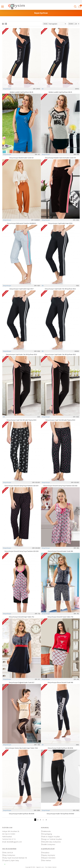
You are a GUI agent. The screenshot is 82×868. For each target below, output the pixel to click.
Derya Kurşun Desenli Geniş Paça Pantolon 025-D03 (22, 551)
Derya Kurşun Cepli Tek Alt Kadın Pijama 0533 (22, 420)
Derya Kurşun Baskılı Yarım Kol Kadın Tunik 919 (60, 158)
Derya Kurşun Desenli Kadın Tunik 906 (60, 551)
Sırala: (46, 24)
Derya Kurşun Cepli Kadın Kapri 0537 (22, 289)
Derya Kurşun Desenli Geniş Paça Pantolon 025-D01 (22, 486)
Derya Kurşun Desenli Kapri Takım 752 (22, 617)
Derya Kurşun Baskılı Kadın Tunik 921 (22, 158)
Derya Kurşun (7, 89)
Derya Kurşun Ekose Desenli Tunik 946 (60, 682)
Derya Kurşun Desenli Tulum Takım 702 (60, 617)
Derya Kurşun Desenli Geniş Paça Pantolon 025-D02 (60, 486)
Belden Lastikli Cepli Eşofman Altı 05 (22, 92)
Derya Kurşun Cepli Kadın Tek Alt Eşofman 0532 (60, 289)
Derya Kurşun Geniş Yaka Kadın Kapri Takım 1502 (22, 748)
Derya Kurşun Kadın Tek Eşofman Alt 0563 (60, 814)
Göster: (71, 24)
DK (43, 89)
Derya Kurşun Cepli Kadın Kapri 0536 (60, 223)
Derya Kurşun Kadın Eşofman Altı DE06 (60, 748)
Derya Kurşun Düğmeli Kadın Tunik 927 (22, 682)
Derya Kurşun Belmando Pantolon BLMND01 (22, 223)
